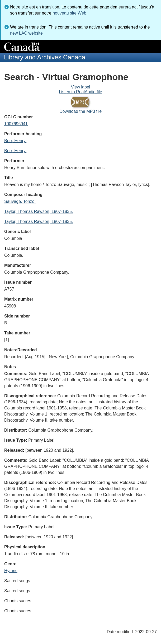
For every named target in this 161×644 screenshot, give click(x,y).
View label (81, 87)
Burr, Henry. (15, 141)
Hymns (11, 571)
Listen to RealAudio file (80, 92)
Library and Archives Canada (45, 57)
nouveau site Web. (70, 13)
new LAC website (26, 33)
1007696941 (16, 124)
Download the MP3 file (80, 111)
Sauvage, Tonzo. (20, 201)
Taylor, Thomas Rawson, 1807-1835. (39, 211)
